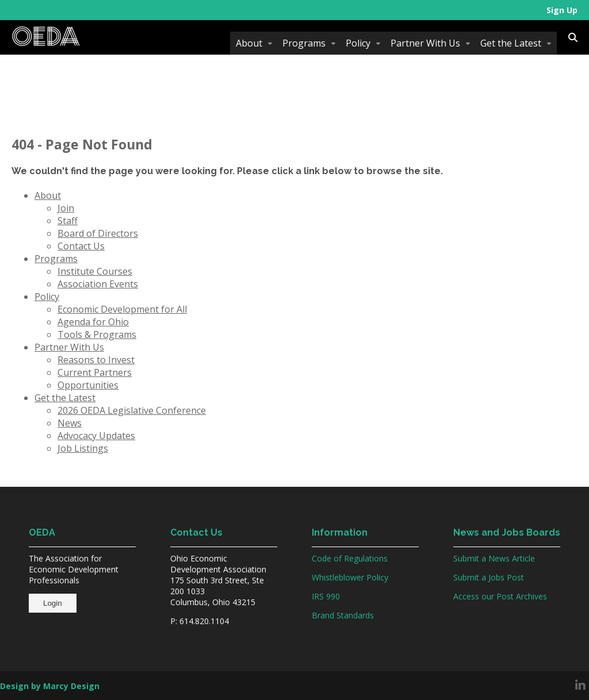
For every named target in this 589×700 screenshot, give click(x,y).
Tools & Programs (97, 334)
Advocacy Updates (96, 436)
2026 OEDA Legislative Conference (132, 410)
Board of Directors (98, 233)
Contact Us (81, 246)
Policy (358, 43)
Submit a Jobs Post (489, 577)
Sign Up (562, 10)
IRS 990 (326, 596)
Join (66, 208)
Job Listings (83, 448)
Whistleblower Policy (350, 577)
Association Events (98, 284)
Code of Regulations (350, 558)
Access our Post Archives (500, 596)
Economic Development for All (122, 309)
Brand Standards (343, 615)
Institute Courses (95, 271)
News (70, 423)
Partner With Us (425, 43)
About (249, 43)
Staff (68, 221)
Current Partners (95, 372)
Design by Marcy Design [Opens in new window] (50, 686)
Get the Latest (511, 43)
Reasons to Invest (96, 360)
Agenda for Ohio (93, 322)
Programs (304, 43)
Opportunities (88, 385)
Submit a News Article (494, 558)
